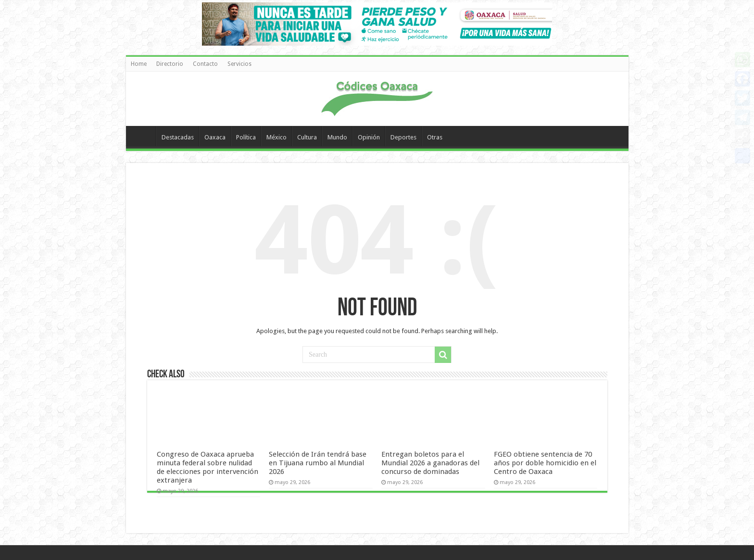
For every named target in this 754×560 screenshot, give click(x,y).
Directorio (170, 64)
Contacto (205, 64)
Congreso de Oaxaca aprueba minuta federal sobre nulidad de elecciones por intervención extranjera (207, 467)
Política (246, 137)
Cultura (307, 137)
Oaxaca (215, 137)
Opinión (369, 137)
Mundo (337, 137)
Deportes (403, 137)
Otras (435, 137)
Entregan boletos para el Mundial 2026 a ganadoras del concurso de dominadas (430, 463)
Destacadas (178, 137)
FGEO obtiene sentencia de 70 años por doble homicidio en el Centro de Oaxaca (545, 463)
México (276, 137)
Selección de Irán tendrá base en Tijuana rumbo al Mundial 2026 (318, 463)
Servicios (239, 64)
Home (139, 64)
